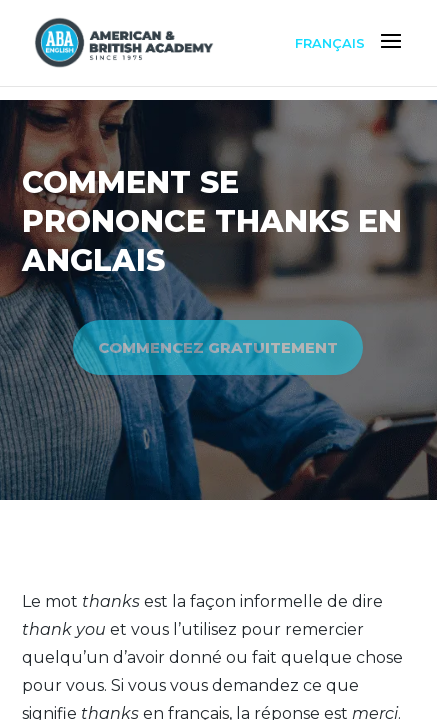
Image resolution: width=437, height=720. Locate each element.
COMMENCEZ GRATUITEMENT (218, 347)
